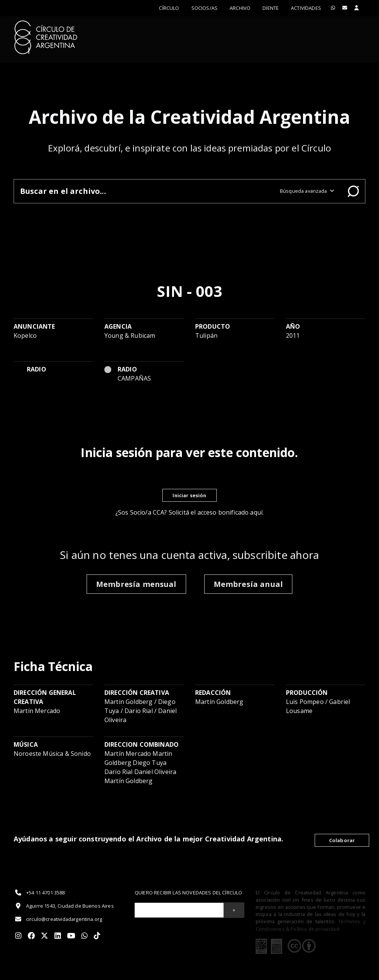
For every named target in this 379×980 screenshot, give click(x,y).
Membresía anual (248, 584)
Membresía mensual (136, 584)
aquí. (257, 512)
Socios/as (204, 8)
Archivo (240, 8)
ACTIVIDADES (306, 8)
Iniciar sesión (189, 495)
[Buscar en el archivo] (144, 191)
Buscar (353, 191)
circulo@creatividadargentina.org (58, 919)
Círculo (169, 8)
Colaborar (342, 840)
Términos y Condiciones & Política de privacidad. (311, 925)
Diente (271, 8)
